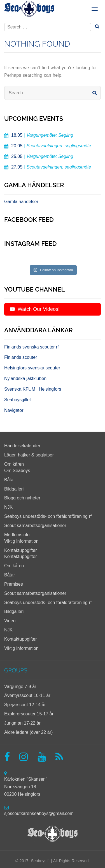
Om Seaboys (17, 471)
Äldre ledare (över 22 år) (28, 732)
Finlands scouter (21, 357)
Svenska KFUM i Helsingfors (33, 389)
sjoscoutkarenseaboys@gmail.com (39, 813)
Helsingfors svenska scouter (32, 368)
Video (10, 621)
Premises (14, 584)
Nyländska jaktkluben (25, 378)
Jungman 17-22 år (22, 723)
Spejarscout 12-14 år (25, 705)
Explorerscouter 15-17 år (29, 714)
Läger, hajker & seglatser (29, 455)
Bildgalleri (14, 489)
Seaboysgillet (17, 400)
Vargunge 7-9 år (20, 687)
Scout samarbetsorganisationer (35, 526)
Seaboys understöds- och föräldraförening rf (48, 516)
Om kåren (14, 464)
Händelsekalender (22, 446)
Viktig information (21, 541)
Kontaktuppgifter (21, 550)
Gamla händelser (21, 202)
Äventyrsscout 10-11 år (27, 695)
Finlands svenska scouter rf (32, 347)
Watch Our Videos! (35, 309)
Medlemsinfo (17, 535)
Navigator (14, 410)
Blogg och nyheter (22, 498)
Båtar (10, 480)
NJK (8, 507)
